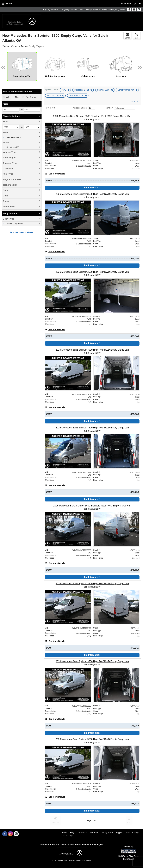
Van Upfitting (67, 836)
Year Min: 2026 (54, 96)
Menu (7, 4)
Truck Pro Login (132, 833)
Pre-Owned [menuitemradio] (31, 97)
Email (127, 36)
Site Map (94, 833)
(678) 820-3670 (71, 10)
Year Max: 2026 (77, 96)
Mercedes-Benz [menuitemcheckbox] (14, 137)
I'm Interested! (92, 188)
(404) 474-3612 (52, 10)
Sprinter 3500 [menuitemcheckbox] (12, 147)
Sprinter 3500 (104, 90)
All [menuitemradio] (7, 97)
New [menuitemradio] (17, 97)
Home (64, 833)
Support (119, 833)
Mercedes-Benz (82, 90)
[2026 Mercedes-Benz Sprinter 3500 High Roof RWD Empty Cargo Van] (92, 194)
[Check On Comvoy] (139, 10)
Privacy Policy (107, 833)
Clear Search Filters (22, 232)
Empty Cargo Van (126, 90)
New (64, 90)
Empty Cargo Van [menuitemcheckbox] (14, 224)
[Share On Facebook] (129, 10)
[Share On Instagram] (134, 10)
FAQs (72, 833)
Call (137, 36)
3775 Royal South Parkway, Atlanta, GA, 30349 (104, 10)
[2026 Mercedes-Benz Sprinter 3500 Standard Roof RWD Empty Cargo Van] (92, 116)
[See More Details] (55, 174)
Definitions (83, 833)
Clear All (134, 102)
